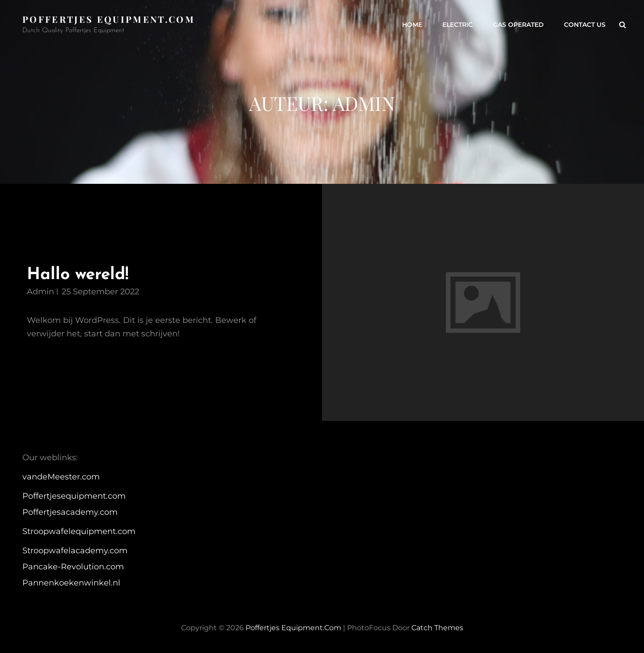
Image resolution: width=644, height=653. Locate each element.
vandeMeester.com (61, 477)
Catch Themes (437, 628)
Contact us (585, 25)
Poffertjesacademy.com (70, 512)
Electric (458, 25)
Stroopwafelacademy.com (75, 551)
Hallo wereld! (78, 275)
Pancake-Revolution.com (73, 567)
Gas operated (518, 25)
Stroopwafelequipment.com (79, 531)
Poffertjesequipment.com (74, 496)
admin (40, 292)
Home (412, 25)
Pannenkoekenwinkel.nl (71, 583)
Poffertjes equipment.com (109, 19)
